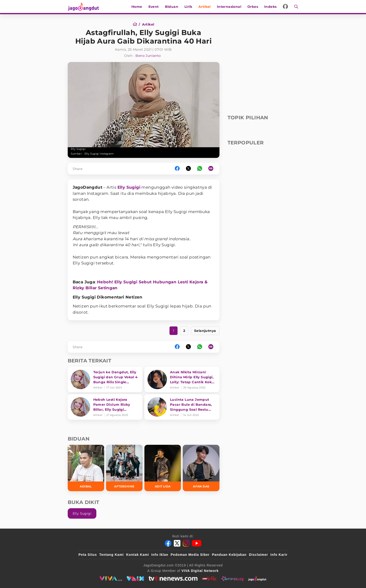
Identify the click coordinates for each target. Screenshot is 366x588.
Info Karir (279, 555)
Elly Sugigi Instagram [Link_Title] (99, 154)
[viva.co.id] (111, 579)
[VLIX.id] (135, 579)
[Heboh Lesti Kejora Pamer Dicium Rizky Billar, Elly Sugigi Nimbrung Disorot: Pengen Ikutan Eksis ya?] (105, 407)
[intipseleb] (232, 579)
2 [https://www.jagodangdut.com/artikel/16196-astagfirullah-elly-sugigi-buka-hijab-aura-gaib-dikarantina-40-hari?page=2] (184, 331)
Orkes (253, 7)
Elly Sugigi (129, 187)
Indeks (271, 7)
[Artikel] (148, 24)
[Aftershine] (124, 468)
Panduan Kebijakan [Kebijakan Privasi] (229, 555)
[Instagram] (186, 543)
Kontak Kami (138, 555)
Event (154, 7)
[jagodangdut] (257, 579)
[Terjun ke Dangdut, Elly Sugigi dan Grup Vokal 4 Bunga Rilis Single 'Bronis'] (105, 379)
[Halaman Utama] (85, 7)
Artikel (205, 7)
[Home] (136, 24)
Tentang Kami (112, 555)
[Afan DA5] (201, 468)
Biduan (172, 7)
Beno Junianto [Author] (148, 56)
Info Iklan (160, 555)
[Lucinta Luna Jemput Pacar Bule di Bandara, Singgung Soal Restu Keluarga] (182, 407)
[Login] (286, 7)
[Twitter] (177, 543)
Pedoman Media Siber (190, 555)
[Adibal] (86, 468)
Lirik (189, 7)
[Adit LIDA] (163, 468)
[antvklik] (209, 579)
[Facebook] (168, 543)
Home (137, 7)
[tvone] (173, 579)
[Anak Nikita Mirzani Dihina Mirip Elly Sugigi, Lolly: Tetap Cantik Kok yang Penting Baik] (182, 379)
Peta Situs (88, 555)
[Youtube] (197, 543)
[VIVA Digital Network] (200, 571)
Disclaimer (258, 555)
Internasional (229, 7)
